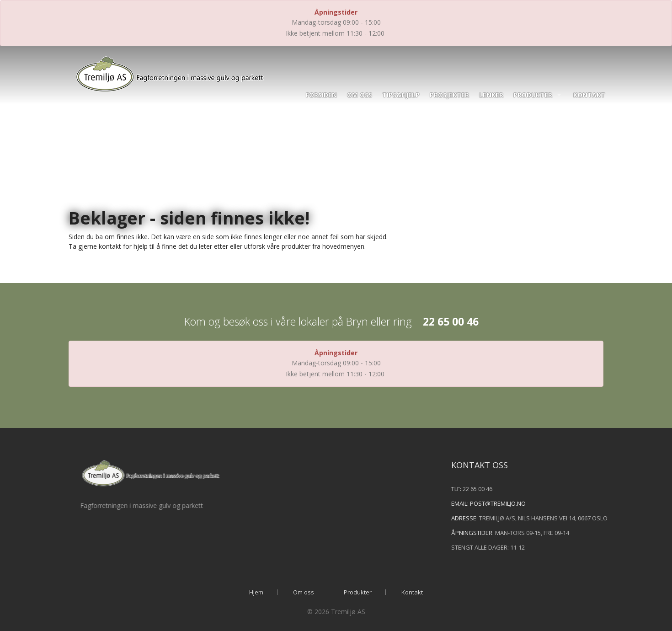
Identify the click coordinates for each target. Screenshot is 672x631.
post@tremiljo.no (515, 503)
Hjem (256, 592)
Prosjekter (449, 95)
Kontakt (589, 95)
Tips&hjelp (401, 95)
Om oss (360, 95)
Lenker (491, 95)
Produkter (533, 95)
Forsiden (321, 95)
